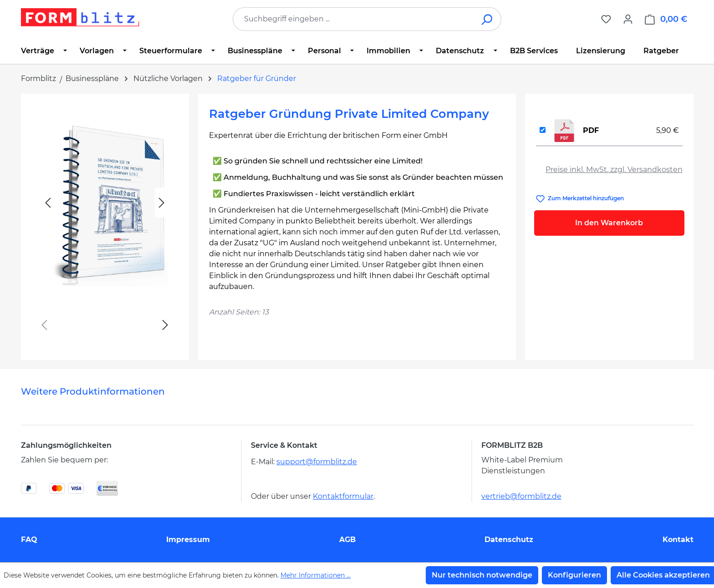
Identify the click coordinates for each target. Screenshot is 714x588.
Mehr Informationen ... (316, 575)
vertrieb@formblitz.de (521, 496)
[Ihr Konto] (628, 19)
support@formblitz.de (317, 462)
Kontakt (678, 540)
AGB (347, 540)
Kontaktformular (343, 496)
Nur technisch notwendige (482, 575)
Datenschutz (509, 540)
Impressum (188, 540)
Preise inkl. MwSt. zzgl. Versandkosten (614, 170)
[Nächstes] (162, 203)
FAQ (29, 540)
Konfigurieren (574, 575)
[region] (105, 223)
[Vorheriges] (48, 203)
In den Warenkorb (609, 223)
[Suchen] (487, 19)
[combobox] (353, 19)
